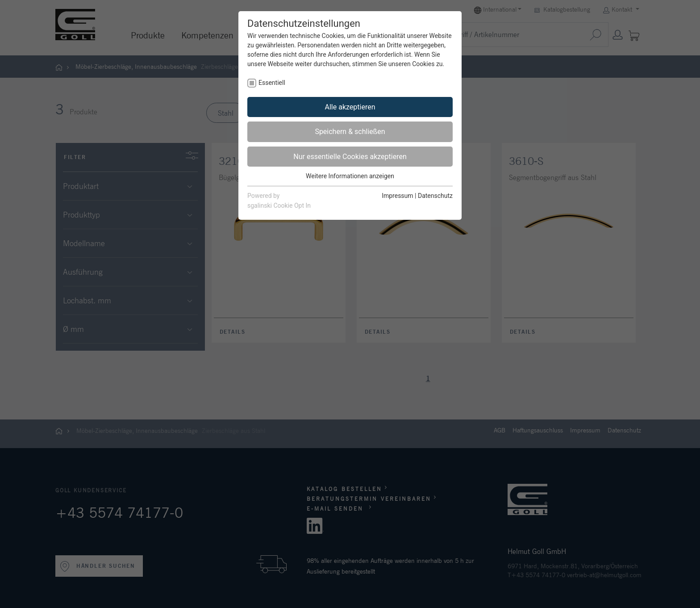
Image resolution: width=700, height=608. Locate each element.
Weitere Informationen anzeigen (350, 176)
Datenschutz (435, 196)
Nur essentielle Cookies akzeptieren (350, 157)
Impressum (397, 196)
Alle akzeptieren (350, 107)
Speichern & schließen (350, 132)
